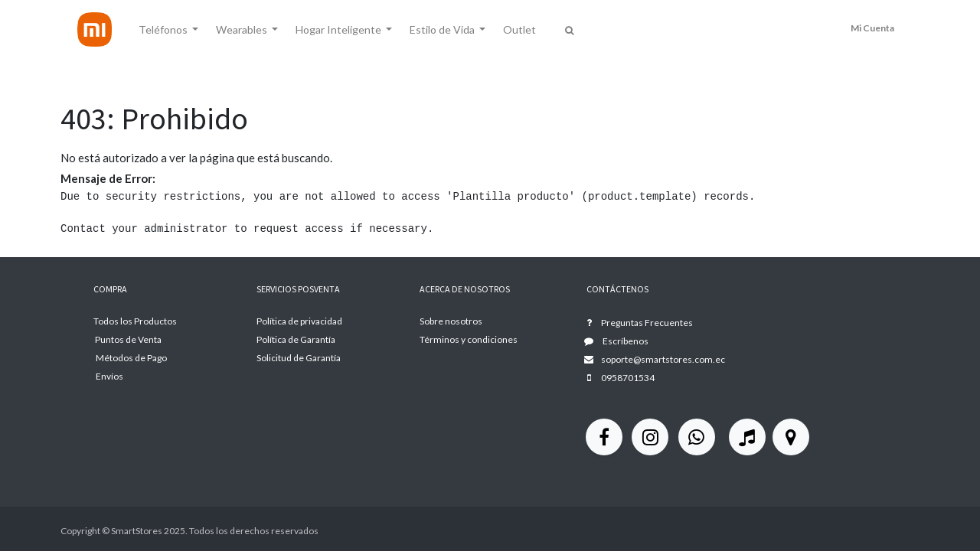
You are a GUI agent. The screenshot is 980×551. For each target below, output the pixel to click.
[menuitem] (519, 29)
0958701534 (628, 378)
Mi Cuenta (872, 28)
